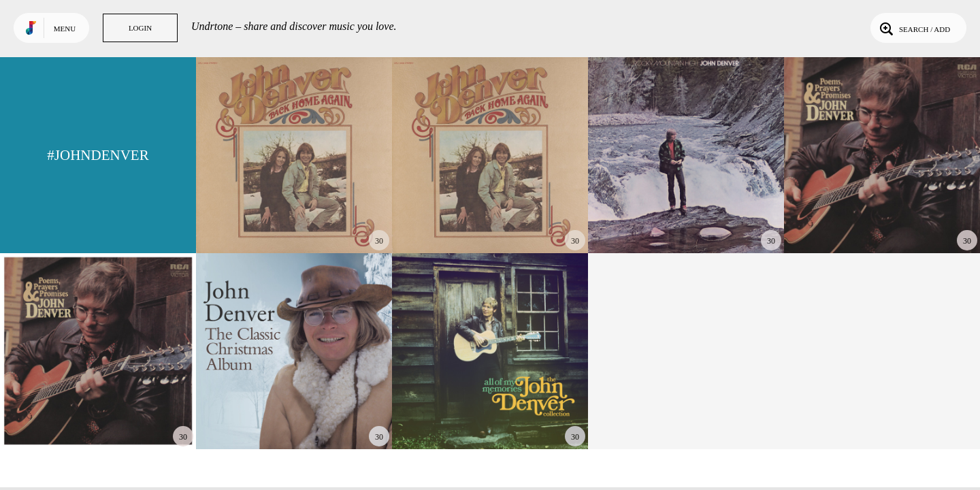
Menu (65, 29)
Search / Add (914, 28)
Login (140, 28)
